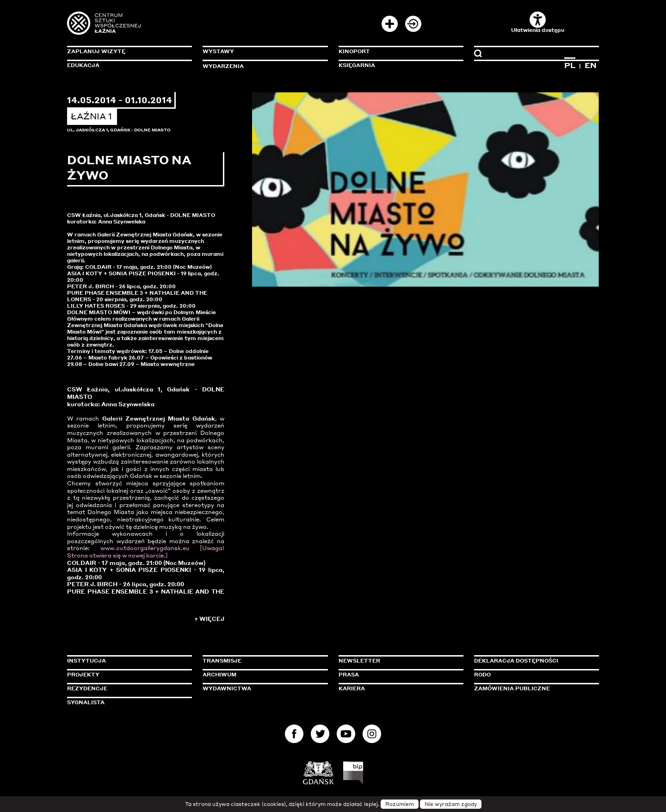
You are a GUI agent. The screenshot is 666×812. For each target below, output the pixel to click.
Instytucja (86, 661)
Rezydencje (87, 688)
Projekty (83, 675)
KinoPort (354, 51)
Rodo (482, 675)
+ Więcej (209, 619)
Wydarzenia (223, 66)
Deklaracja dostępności (516, 661)
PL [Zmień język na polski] (570, 65)
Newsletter (359, 661)
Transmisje (261, 661)
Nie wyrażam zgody (451, 804)
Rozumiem (400, 804)
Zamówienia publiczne (533, 688)
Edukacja (83, 65)
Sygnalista (86, 702)
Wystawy (218, 51)
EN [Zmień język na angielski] (591, 65)
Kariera (352, 688)
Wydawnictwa (227, 688)
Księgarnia (357, 65)
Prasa (349, 675)
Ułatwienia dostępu (538, 22)
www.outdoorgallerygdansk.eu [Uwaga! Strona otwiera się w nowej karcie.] (146, 552)
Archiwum (219, 675)
